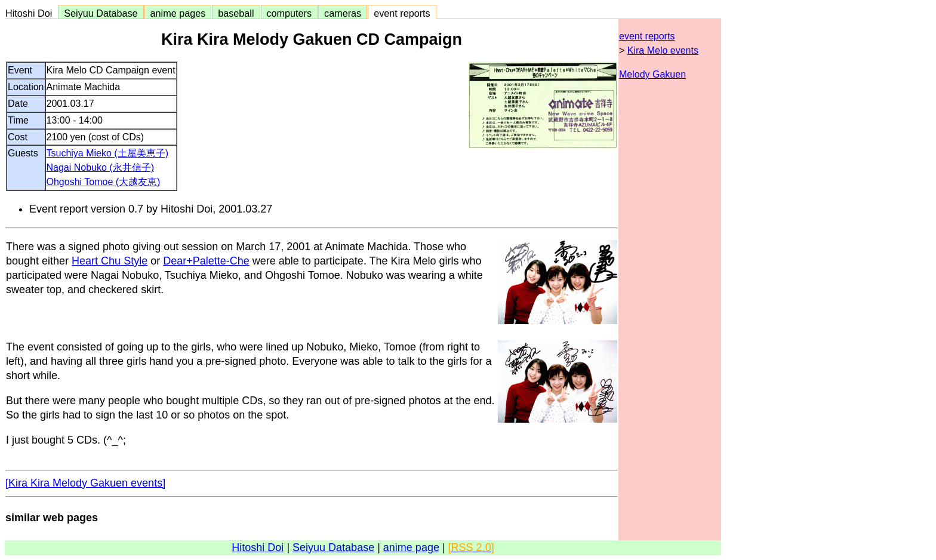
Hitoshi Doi (31, 13)
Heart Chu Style (110, 261)
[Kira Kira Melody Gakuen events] (85, 483)
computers (290, 13)
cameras (343, 13)
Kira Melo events (663, 50)
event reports (402, 13)
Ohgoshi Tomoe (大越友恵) (104, 182)
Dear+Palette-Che (206, 261)
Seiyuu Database (101, 13)
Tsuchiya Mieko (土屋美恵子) (107, 153)
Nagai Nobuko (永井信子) (101, 167)
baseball (236, 13)
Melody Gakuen (652, 74)
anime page (411, 547)
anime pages (178, 13)
